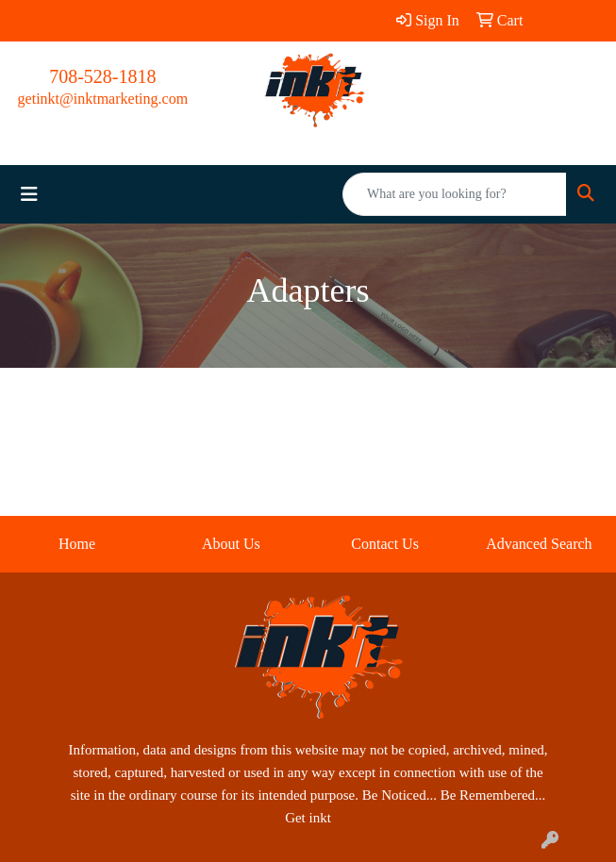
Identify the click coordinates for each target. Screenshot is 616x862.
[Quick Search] (455, 194)
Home (77, 544)
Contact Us (385, 544)
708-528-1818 (102, 76)
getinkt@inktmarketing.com (103, 99)
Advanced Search (539, 544)
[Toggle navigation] (29, 194)
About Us (231, 544)
